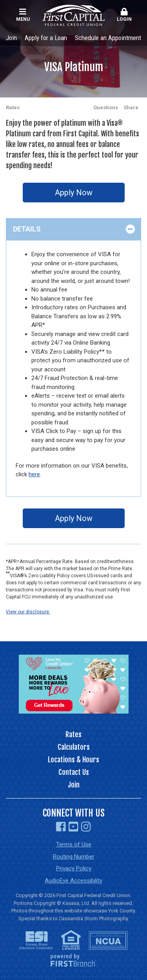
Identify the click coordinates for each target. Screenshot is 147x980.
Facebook (61, 827)
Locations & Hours (73, 760)
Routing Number (74, 857)
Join (11, 38)
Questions (106, 107)
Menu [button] (23, 15)
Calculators (74, 747)
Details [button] (27, 229)
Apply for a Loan (46, 38)
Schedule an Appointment (108, 38)
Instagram (86, 827)
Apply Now (74, 193)
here (34, 474)
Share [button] (131, 107)
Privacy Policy (74, 868)
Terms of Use (74, 844)
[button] (124, 15)
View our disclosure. (28, 612)
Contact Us (74, 772)
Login (124, 15)
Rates (13, 107)
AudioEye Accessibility (73, 881)
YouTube (73, 827)
